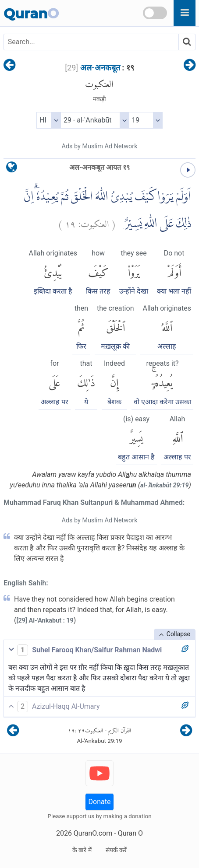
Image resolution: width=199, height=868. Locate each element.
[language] (12, 169)
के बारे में (82, 850)
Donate (100, 802)
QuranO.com (93, 833)
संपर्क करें (116, 850)
